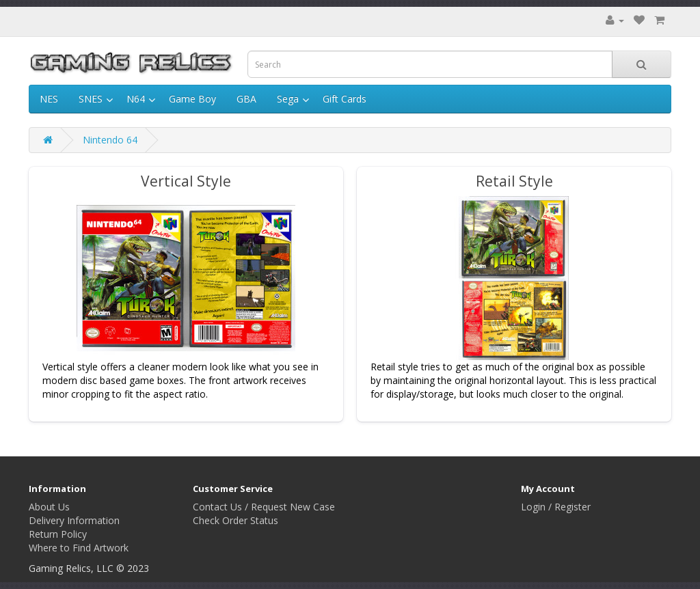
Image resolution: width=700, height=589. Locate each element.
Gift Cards (345, 99)
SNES (91, 99)
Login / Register (556, 507)
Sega (288, 99)
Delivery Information (74, 520)
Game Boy (192, 99)
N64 (136, 99)
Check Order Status (235, 520)
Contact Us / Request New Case (264, 507)
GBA (246, 99)
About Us (49, 507)
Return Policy (58, 534)
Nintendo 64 (110, 140)
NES (49, 99)
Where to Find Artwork (79, 548)
